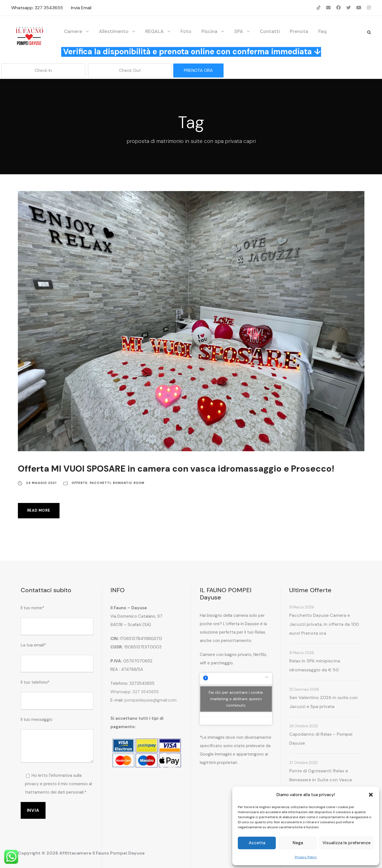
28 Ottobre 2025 (304, 726)
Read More (39, 510)
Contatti (270, 31)
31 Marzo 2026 (302, 607)
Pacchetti (100, 483)
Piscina (209, 31)
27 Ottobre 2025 (303, 763)
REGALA (155, 31)
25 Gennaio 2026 (304, 689)
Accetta (257, 843)
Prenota (299, 31)
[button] (371, 795)
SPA (239, 31)
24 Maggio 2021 (41, 483)
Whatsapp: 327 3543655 (37, 8)
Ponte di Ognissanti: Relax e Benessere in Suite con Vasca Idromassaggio (321, 780)
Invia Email (81, 8)
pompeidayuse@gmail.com (150, 700)
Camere (73, 31)
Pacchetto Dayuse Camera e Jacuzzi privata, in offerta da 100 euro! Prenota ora (324, 624)
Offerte (80, 483)
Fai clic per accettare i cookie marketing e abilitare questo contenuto (236, 698)
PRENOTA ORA (198, 70)
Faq (322, 31)
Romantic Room (129, 483)
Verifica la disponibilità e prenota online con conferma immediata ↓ (192, 52)
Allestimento (114, 31)
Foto (186, 31)
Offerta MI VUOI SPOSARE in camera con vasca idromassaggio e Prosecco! (176, 469)
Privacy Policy (306, 857)
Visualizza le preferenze (347, 843)
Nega (298, 843)
